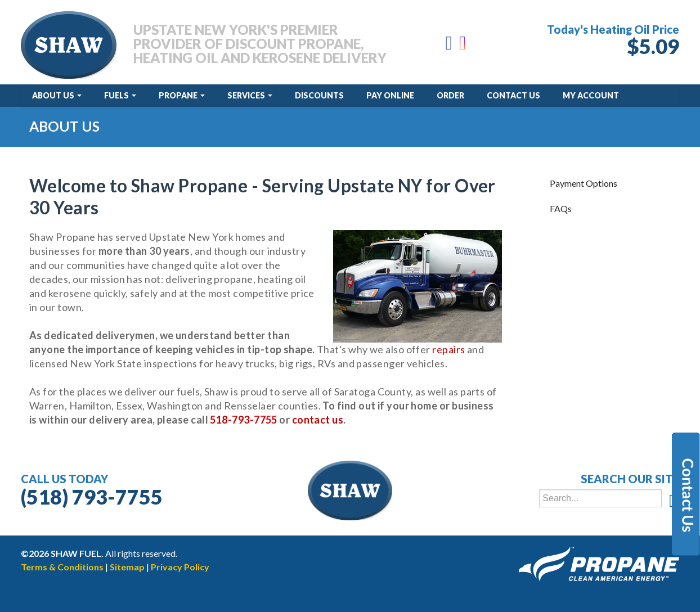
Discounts (319, 95)
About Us (57, 95)
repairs (448, 349)
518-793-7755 (243, 420)
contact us (318, 420)
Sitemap (127, 567)
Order (450, 95)
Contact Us (513, 95)
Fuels (120, 95)
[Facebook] (449, 46)
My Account (591, 95)
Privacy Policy (180, 567)
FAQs (561, 208)
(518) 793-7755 (92, 497)
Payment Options (584, 183)
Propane (182, 95)
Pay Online (390, 95)
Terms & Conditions (62, 567)
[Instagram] (463, 46)
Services (250, 95)
